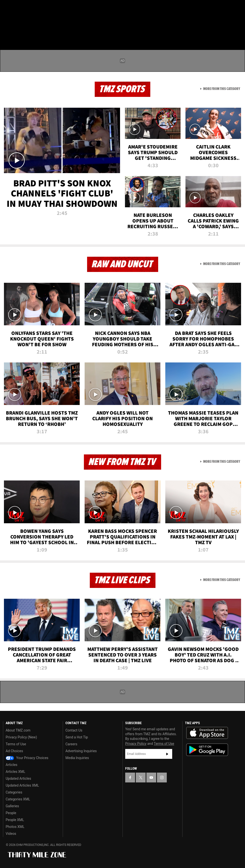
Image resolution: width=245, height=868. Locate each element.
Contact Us (74, 730)
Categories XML (18, 799)
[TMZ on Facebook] (8, 8)
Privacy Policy (136, 744)
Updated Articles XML (22, 785)
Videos (11, 834)
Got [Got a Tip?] (16, 21)
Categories (14, 792)
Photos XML (15, 827)
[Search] (238, 33)
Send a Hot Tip (77, 737)
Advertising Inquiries (81, 751)
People (11, 813)
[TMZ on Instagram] (43, 8)
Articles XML (15, 772)
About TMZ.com (18, 730)
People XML (15, 820)
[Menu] (7, 33)
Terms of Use (16, 744)
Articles (12, 765)
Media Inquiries (77, 758)
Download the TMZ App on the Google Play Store (207, 750)
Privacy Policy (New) (21, 737)
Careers (71, 744)
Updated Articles (18, 778)
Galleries (12, 806)
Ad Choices (14, 751)
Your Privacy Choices (27, 758)
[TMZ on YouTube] (151, 778)
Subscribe (167, 754)
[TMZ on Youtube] (31, 8)
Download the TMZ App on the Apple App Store (207, 733)
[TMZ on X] (20, 8)
